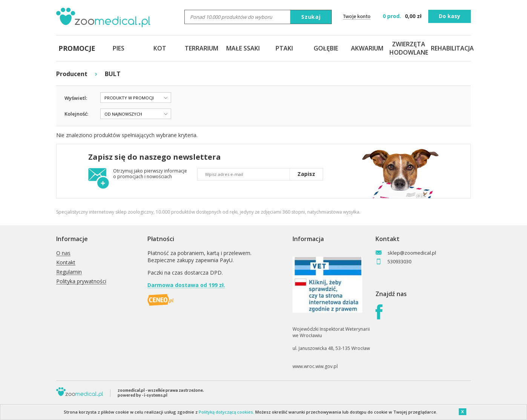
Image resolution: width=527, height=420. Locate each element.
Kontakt (66, 263)
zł (403, 16)
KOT (160, 48)
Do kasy (450, 16)
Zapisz (306, 174)
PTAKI (284, 48)
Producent (72, 74)
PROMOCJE (77, 48)
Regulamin (69, 272)
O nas (63, 253)
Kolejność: (76, 114)
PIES (119, 48)
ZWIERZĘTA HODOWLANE (409, 48)
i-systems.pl (156, 395)
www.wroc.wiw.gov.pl (315, 366)
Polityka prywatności (81, 282)
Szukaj (311, 17)
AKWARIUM (367, 48)
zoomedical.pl (131, 390)
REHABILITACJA (450, 48)
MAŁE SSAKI (243, 48)
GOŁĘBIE (326, 48)
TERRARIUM (201, 48)
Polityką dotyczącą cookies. (226, 412)
